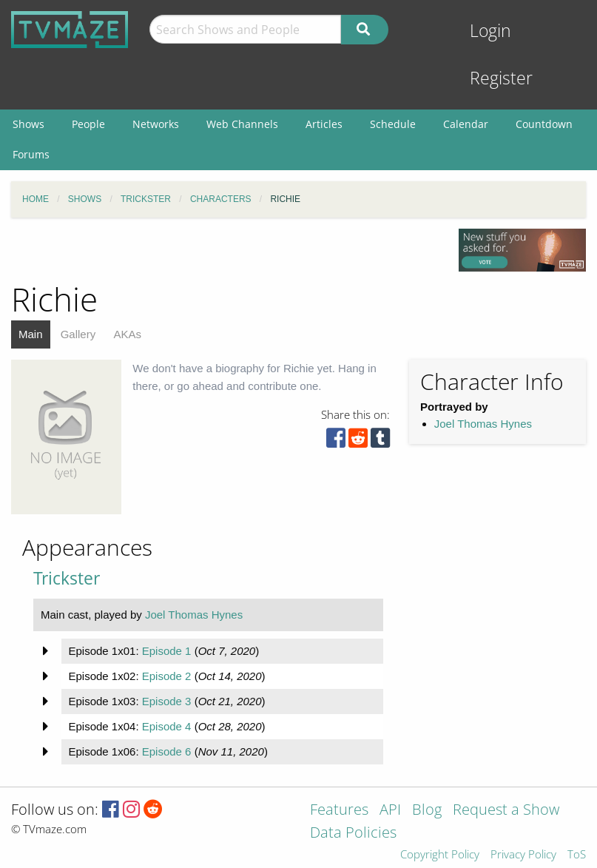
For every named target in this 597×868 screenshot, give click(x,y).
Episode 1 (167, 651)
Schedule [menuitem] (393, 124)
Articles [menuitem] (324, 124)
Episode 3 (167, 701)
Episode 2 (167, 676)
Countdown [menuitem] (544, 124)
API (390, 811)
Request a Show (506, 811)
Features (339, 811)
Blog (427, 811)
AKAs (127, 334)
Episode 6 (167, 751)
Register (501, 78)
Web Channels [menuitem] (242, 124)
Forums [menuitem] (31, 154)
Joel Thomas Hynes (483, 424)
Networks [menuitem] (156, 124)
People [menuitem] (88, 124)
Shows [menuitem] (28, 124)
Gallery (78, 334)
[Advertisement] (491, 629)
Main (31, 334)
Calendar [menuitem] (466, 124)
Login (490, 31)
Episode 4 (167, 726)
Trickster (67, 578)
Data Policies (353, 834)
